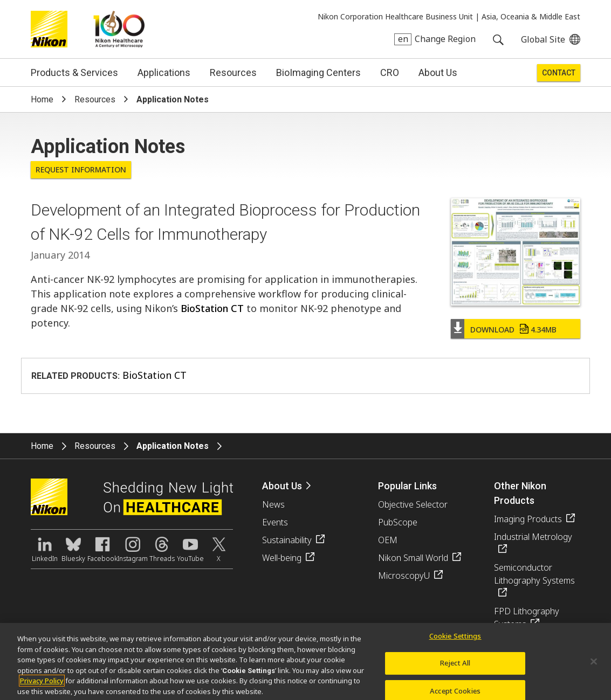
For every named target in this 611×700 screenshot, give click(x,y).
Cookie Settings (455, 639)
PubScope (398, 522)
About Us (438, 72)
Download (513, 330)
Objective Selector (413, 504)
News (273, 504)
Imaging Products (528, 519)
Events (275, 522)
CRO (390, 72)
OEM (388, 540)
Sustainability (287, 540)
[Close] (594, 664)
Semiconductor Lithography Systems (534, 574)
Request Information (81, 169)
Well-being (282, 558)
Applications (164, 72)
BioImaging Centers (318, 72)
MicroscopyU (404, 576)
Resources (233, 72)
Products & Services (74, 72)
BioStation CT (212, 308)
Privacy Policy (42, 684)
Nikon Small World (413, 558)
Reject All (455, 667)
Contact (559, 73)
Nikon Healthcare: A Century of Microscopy (119, 29)
